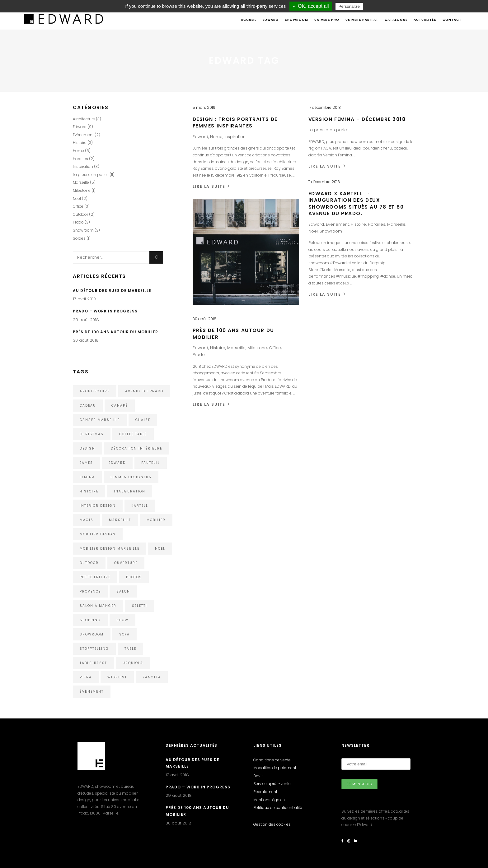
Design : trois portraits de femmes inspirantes (235, 123)
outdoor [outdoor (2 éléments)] (89, 563)
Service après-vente (272, 784)
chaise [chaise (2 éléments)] (143, 420)
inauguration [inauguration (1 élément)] (130, 491)
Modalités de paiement (275, 768)
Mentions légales (269, 800)
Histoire (358, 224)
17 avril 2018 (84, 299)
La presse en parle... (329, 130)
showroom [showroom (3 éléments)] (92, 634)
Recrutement (265, 792)
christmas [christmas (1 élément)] (92, 434)
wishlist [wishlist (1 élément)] (117, 677)
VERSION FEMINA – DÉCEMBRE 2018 (357, 119)
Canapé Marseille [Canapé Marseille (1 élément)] (100, 420)
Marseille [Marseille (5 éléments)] (120, 520)
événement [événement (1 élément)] (92, 692)
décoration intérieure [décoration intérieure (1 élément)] (136, 448)
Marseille (396, 224)
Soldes (79, 238)
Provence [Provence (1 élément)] (90, 591)
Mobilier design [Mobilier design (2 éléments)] (98, 534)
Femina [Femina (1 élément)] (87, 477)
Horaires (377, 224)
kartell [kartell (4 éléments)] (140, 506)
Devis (258, 776)
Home (216, 137)
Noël (313, 231)
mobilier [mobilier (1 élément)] (156, 520)
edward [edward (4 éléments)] (117, 463)
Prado (199, 355)
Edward (200, 137)
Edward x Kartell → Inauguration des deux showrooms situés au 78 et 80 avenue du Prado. (356, 204)
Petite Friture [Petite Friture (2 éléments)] (95, 577)
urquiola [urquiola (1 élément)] (133, 663)
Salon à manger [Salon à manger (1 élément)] (98, 606)
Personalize (349, 6)
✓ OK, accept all (311, 6)
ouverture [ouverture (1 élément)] (126, 563)
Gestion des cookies (272, 824)
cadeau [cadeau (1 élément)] (88, 406)
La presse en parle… (91, 175)
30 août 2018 (204, 319)
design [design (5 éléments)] (87, 448)
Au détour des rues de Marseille (112, 291)
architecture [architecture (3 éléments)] (95, 391)
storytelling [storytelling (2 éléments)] (94, 649)
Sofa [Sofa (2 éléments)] (124, 634)
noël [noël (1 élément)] (160, 549)
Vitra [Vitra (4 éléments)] (86, 677)
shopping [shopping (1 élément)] (90, 620)
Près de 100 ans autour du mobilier (115, 332)
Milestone (257, 348)
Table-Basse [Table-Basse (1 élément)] (93, 663)
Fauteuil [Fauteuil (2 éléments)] (151, 463)
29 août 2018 (86, 320)
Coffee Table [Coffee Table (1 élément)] (133, 434)
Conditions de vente (272, 760)
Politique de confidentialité (278, 808)
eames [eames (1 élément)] (86, 463)
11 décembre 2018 (324, 182)
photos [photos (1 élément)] (134, 577)
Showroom (331, 231)
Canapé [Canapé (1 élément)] (120, 406)
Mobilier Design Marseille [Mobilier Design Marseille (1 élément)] (110, 549)
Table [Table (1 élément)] (130, 649)
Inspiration (235, 137)
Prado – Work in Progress (105, 311)
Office (275, 348)
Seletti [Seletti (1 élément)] (140, 606)
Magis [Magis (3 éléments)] (87, 520)
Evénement (337, 224)
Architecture (84, 119)
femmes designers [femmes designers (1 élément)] (131, 477)
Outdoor (80, 214)
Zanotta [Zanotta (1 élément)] (152, 677)
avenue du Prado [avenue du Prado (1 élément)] (144, 391)
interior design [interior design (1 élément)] (98, 506)
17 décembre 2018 (325, 107)
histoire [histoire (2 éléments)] (89, 491)
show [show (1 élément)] (122, 620)
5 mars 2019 (204, 107)
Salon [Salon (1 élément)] (123, 591)
